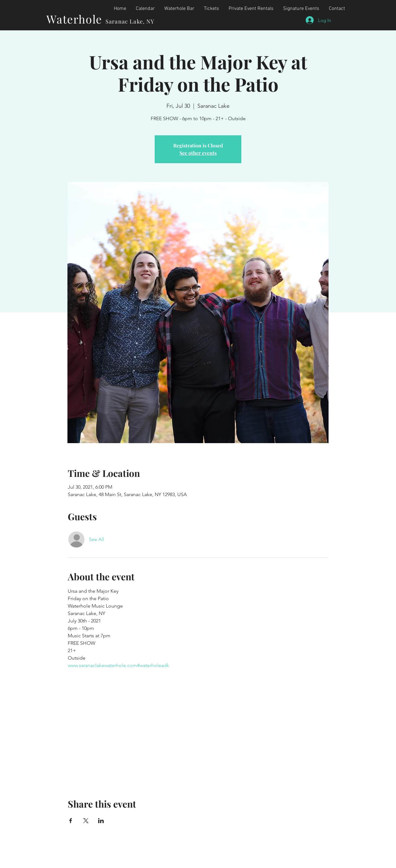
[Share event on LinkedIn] (101, 821)
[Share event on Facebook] (71, 821)
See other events (198, 153)
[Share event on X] (86, 821)
